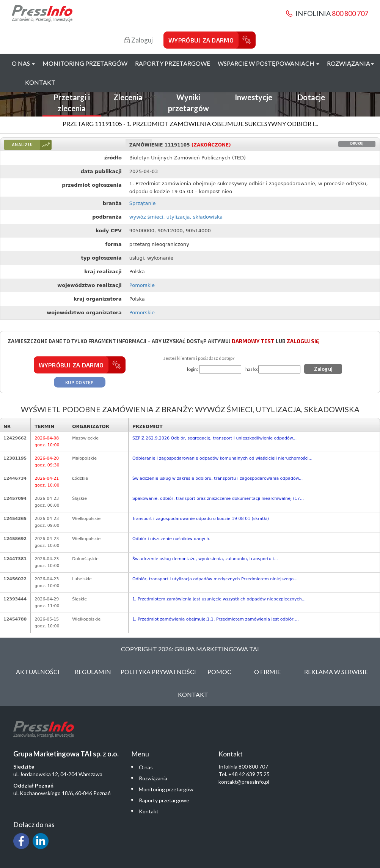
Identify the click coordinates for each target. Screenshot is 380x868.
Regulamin (93, 672)
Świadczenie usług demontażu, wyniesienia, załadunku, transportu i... (205, 559)
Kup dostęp (80, 382)
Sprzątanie (143, 203)
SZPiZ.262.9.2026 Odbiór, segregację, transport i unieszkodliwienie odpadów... (214, 438)
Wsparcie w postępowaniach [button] (269, 63)
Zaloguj (139, 40)
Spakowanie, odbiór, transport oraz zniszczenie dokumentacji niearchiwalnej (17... (218, 499)
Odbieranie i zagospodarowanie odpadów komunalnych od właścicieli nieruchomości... (222, 458)
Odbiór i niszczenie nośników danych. (171, 539)
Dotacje (311, 97)
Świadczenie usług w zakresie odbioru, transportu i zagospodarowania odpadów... (217, 478)
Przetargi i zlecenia (72, 103)
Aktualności (38, 672)
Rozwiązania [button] (350, 63)
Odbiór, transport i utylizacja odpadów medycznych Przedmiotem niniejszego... (215, 579)
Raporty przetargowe (173, 63)
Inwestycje (254, 97)
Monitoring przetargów (85, 63)
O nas (146, 767)
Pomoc (219, 672)
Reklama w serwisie (336, 672)
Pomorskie (142, 285)
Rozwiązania (153, 778)
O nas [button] (23, 63)
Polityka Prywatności (158, 672)
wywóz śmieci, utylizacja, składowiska (176, 217)
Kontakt (40, 82)
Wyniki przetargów (188, 103)
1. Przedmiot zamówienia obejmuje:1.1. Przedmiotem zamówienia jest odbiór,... (216, 619)
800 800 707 (350, 13)
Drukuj (357, 144)
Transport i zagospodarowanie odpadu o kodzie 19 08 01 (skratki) (201, 519)
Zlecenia (128, 97)
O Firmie (267, 672)
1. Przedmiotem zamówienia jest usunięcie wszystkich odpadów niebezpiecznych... (219, 599)
